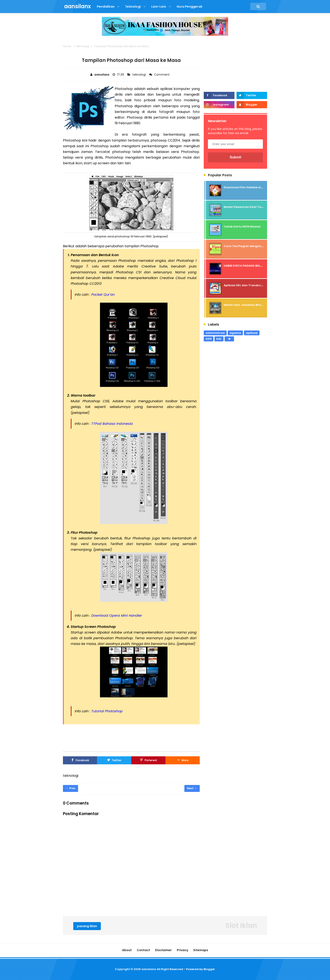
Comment (162, 75)
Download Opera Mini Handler (117, 616)
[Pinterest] (148, 760)
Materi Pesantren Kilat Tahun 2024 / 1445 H (255, 207)
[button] (182, 760)
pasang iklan (87, 926)
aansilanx (149, 969)
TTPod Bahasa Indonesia (112, 424)
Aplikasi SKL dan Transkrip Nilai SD (249, 285)
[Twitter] (114, 760)
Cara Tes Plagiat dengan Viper (247, 246)
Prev (71, 788)
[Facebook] (80, 760)
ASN (209, 339)
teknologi (140, 75)
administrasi (215, 333)
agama (235, 333)
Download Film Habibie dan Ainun (249, 187)
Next (192, 788)
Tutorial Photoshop (107, 711)
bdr (219, 339)
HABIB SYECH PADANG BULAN (244, 266)
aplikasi (252, 333)
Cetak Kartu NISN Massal (242, 227)
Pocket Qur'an (103, 295)
